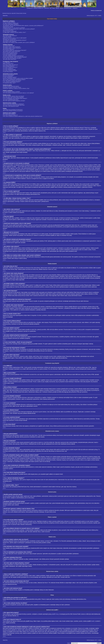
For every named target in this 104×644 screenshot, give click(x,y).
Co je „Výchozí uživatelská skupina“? (12, 82)
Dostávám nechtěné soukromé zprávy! (12, 87)
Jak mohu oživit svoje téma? (10, 59)
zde (18, 616)
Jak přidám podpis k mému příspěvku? (12, 48)
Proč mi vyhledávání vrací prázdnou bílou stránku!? (15, 98)
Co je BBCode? (7, 63)
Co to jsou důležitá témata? (9, 69)
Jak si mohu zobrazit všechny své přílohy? (13, 111)
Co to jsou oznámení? (8, 68)
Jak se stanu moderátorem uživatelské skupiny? (14, 79)
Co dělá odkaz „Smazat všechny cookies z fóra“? (14, 32)
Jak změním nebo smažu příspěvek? (12, 47)
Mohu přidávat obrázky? (9, 66)
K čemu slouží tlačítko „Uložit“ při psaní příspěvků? (15, 57)
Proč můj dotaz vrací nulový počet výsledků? (13, 97)
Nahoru (4, 132)
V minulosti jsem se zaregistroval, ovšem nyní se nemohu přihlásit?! (19, 29)
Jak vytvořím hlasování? (9, 49)
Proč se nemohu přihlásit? (9, 22)
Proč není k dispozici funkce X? (10, 115)
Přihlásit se (75, 8)
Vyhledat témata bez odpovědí (9, 13)
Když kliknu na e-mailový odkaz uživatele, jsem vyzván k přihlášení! (19, 42)
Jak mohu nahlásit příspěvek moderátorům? (13, 56)
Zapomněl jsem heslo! (8, 27)
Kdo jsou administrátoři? (9, 75)
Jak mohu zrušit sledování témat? (11, 106)
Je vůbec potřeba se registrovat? (11, 23)
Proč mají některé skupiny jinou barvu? (12, 81)
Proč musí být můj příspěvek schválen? (12, 58)
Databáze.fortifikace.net (38, 8)
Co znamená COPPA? (8, 30)
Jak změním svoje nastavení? (10, 36)
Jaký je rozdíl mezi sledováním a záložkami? (13, 104)
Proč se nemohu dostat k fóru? (10, 53)
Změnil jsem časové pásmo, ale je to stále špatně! (15, 38)
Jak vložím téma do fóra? (9, 46)
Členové (57, 8)
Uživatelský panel (68, 8)
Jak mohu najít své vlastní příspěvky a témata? (14, 101)
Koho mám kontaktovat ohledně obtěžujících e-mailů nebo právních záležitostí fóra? (23, 116)
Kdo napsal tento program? (9, 114)
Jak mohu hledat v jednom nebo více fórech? (13, 96)
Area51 (93, 621)
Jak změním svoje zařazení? (10, 41)
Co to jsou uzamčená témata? (10, 71)
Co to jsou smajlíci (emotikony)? (10, 65)
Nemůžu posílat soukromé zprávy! (11, 86)
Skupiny (62, 8)
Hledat (54, 8)
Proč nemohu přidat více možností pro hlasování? (15, 50)
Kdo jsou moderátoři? (8, 76)
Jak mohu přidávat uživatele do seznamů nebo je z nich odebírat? (18, 93)
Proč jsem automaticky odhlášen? (11, 24)
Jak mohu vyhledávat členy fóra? (11, 100)
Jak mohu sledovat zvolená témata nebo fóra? (14, 105)
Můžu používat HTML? (8, 64)
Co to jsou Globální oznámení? (10, 67)
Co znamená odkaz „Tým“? (9, 83)
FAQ (50, 8)
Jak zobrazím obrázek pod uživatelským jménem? (15, 40)
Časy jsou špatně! (7, 37)
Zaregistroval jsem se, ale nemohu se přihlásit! (14, 28)
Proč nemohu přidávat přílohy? (10, 54)
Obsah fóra (47, 8)
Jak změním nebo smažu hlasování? (12, 51)
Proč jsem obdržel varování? (10, 55)
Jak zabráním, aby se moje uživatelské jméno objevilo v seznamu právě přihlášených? (23, 26)
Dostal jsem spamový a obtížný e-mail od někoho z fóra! (16, 88)
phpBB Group (55, 614)
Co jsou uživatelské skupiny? (10, 77)
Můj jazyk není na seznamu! (9, 39)
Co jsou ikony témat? (8, 72)
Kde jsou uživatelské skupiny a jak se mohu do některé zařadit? (18, 78)
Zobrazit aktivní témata (21, 13)
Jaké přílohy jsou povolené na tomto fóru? (13, 110)
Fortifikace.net (30, 8)
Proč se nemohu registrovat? (10, 31)
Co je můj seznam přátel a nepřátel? (11, 92)
